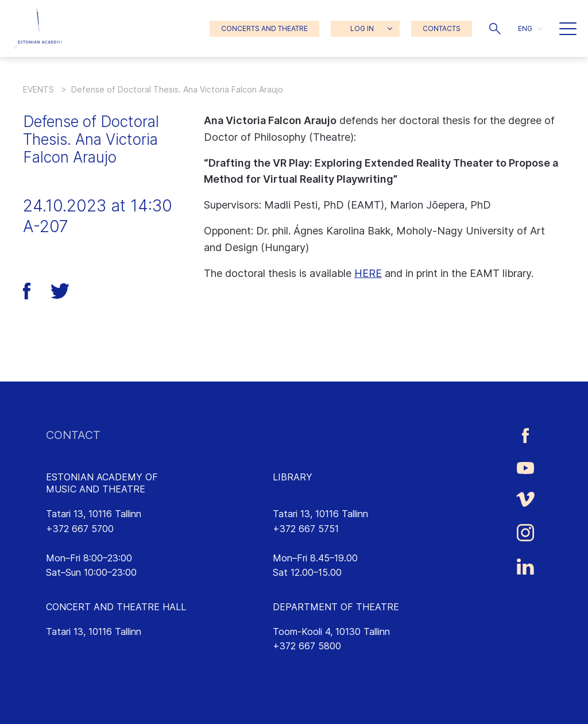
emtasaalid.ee (75, 661)
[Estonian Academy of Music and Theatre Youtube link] (525, 467)
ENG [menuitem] (525, 28)
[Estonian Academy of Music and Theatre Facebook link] (525, 435)
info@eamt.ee (76, 543)
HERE (368, 273)
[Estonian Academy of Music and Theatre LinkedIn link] (525, 567)
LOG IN (362, 28)
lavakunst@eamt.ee (314, 661)
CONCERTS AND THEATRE (264, 28)
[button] (495, 29)
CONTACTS (442, 28)
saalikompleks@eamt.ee (96, 646)
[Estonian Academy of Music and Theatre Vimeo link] (525, 499)
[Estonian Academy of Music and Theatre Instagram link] (525, 533)
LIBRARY (293, 477)
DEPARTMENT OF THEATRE (336, 607)
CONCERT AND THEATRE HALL (116, 607)
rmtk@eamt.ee (304, 543)
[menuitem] (530, 28)
